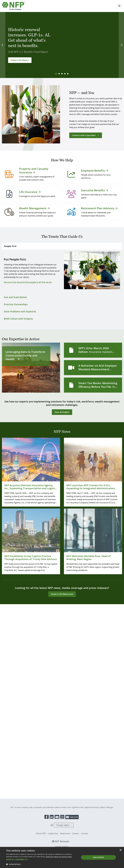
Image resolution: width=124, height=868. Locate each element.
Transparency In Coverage (34, 670)
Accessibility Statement (81, 670)
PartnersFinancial (62, 655)
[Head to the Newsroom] (62, 594)
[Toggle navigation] (119, 6)
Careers (76, 639)
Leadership (53, 639)
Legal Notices (64, 670)
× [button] (121, 850)
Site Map (95, 670)
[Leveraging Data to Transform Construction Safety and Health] (31, 368)
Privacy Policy (52, 670)
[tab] (56, 74)
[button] (42, 860)
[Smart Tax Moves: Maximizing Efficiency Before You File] (93, 385)
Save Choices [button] (99, 857)
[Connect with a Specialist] (86, 135)
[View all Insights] (62, 412)
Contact (85, 639)
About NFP (41, 639)
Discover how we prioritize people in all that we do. (28, 282)
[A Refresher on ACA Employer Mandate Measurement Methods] (93, 368)
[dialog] (62, 857)
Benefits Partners (62, 652)
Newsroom (65, 639)
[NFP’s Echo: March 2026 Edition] (93, 350)
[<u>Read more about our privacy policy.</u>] (59, 857)
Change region (63, 631)
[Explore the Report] (20, 60)
